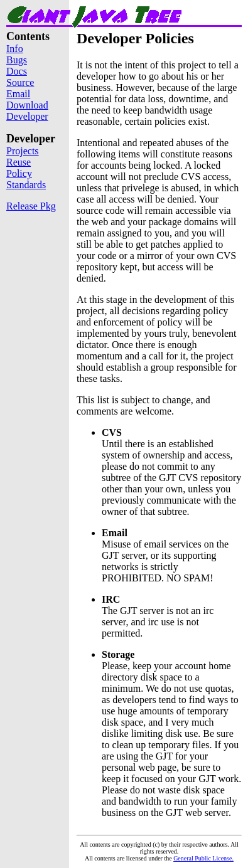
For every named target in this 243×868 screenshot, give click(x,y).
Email (18, 94)
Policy (19, 173)
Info (15, 49)
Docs (17, 71)
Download (27, 105)
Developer (27, 116)
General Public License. (203, 858)
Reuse (19, 162)
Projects (23, 151)
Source (20, 82)
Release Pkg (31, 206)
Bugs (17, 60)
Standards (26, 185)
